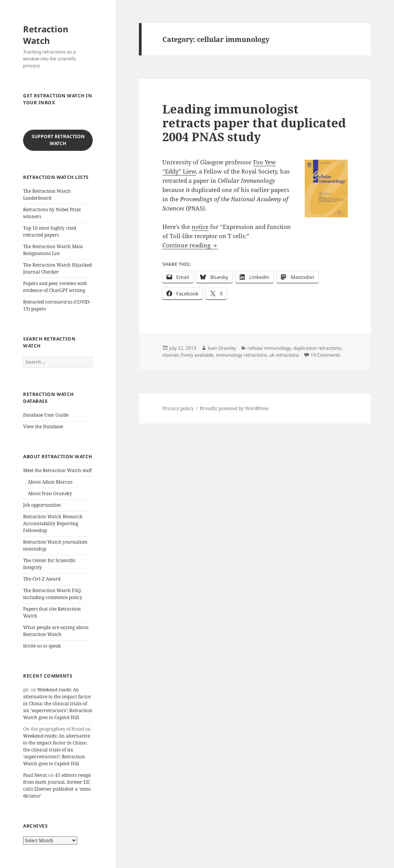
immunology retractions (241, 355)
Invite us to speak (42, 646)
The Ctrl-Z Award (42, 579)
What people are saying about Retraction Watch (56, 631)
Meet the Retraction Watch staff (57, 470)
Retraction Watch (46, 35)
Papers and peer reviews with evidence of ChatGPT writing (55, 287)
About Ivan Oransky (50, 493)
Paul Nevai (35, 775)
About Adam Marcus (50, 482)
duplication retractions (317, 348)
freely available (197, 355)
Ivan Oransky (222, 348)
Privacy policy (178, 408)
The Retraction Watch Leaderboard (47, 194)
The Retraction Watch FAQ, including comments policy (53, 594)
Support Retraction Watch (58, 140)
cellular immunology (269, 348)
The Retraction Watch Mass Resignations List (53, 250)
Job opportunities (42, 505)
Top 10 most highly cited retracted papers (50, 231)
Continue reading (190, 245)
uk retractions (284, 355)
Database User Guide (46, 415)
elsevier (170, 355)
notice (200, 227)
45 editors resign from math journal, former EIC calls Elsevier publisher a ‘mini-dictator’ (58, 785)
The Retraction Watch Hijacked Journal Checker (57, 268)
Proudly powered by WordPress (234, 408)
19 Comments (326, 355)
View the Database (43, 426)
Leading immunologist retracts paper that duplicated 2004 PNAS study (254, 123)
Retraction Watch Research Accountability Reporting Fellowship (53, 523)
